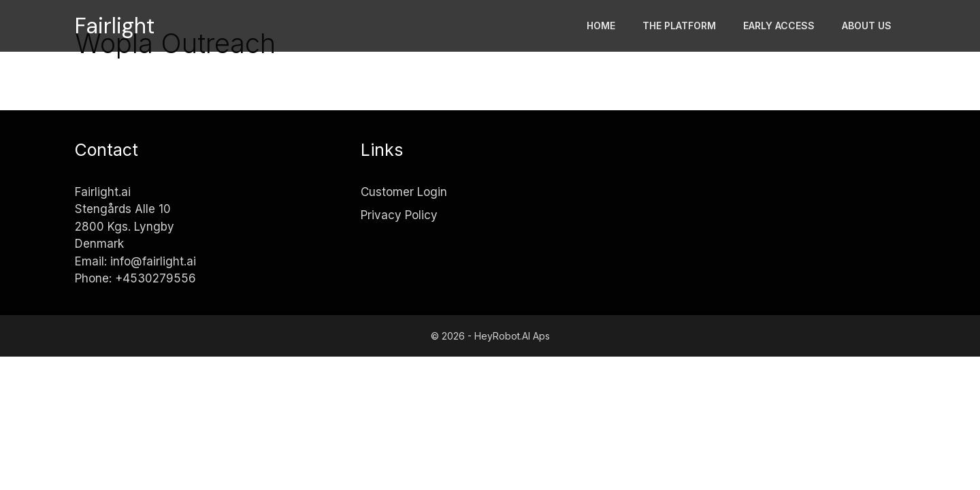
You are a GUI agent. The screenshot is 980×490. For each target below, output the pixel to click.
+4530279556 (156, 278)
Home (601, 26)
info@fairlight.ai (153, 261)
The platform (679, 26)
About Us (867, 26)
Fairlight (115, 26)
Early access (779, 26)
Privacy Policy (399, 215)
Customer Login (404, 192)
